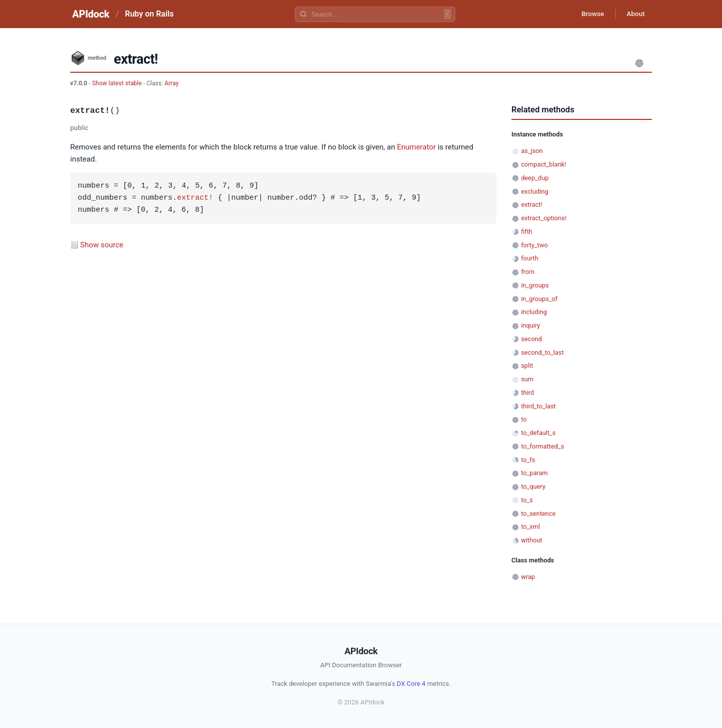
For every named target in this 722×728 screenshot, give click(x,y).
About (634, 14)
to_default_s (538, 433)
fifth (527, 232)
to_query (533, 486)
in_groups (535, 285)
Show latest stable (117, 83)
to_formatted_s (543, 446)
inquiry (530, 325)
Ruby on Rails (149, 14)
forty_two (534, 245)
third (527, 393)
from (528, 272)
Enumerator (417, 147)
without (531, 540)
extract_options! (544, 218)
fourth (530, 258)
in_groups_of (539, 299)
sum (527, 379)
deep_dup (535, 178)
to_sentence (538, 514)
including (534, 312)
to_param (534, 473)
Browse (589, 14)
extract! (195, 198)
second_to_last (542, 352)
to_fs (528, 460)
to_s (527, 500)
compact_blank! (544, 164)
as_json (532, 151)
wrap (528, 577)
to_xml (530, 527)
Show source (102, 245)
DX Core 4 (411, 684)
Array (171, 83)
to (524, 419)
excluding (534, 191)
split (527, 366)
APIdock (91, 14)
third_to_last (538, 406)
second (531, 339)
